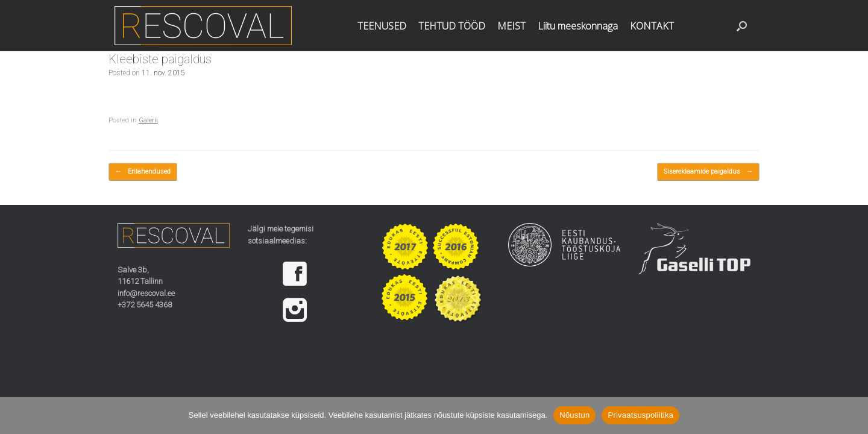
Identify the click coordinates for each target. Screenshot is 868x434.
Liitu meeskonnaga (578, 26)
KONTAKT (652, 26)
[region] (304, 292)
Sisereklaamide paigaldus (708, 172)
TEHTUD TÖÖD (452, 26)
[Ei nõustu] (853, 415)
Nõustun (574, 415)
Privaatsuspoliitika (640, 415)
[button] (742, 26)
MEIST (511, 26)
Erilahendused (143, 172)
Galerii (148, 120)
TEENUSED (382, 26)
